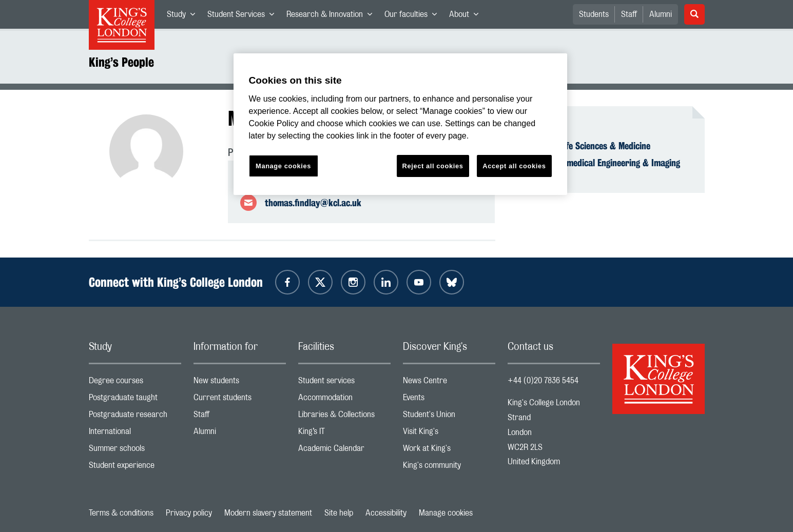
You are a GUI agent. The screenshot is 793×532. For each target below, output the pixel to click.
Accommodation (344, 400)
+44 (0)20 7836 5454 (543, 381)
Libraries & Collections (344, 417)
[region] (400, 124)
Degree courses (135, 383)
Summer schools (135, 451)
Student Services (244, 16)
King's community (449, 468)
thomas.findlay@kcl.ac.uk (313, 203)
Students (594, 14)
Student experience (135, 468)
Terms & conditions (121, 513)
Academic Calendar (344, 451)
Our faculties (414, 16)
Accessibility (386, 513)
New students (240, 383)
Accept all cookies (514, 166)
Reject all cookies (433, 166)
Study (184, 16)
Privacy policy (189, 513)
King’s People (121, 62)
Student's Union (449, 417)
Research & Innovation (332, 16)
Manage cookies (446, 513)
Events (449, 400)
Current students (240, 400)
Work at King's (449, 451)
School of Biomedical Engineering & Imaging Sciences (600, 168)
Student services (344, 383)
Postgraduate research (135, 417)
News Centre (449, 383)
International (135, 434)
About (467, 16)
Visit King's (449, 434)
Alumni (661, 14)
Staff (629, 14)
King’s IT (344, 434)
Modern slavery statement (268, 513)
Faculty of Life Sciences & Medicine (585, 146)
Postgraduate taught (135, 400)
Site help (339, 513)
